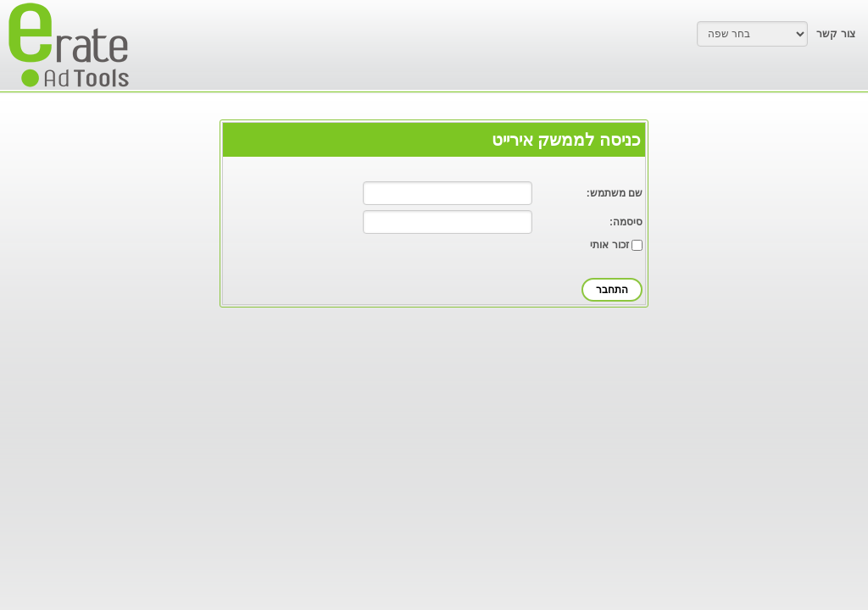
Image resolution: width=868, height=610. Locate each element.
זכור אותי (609, 245)
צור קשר (835, 34)
